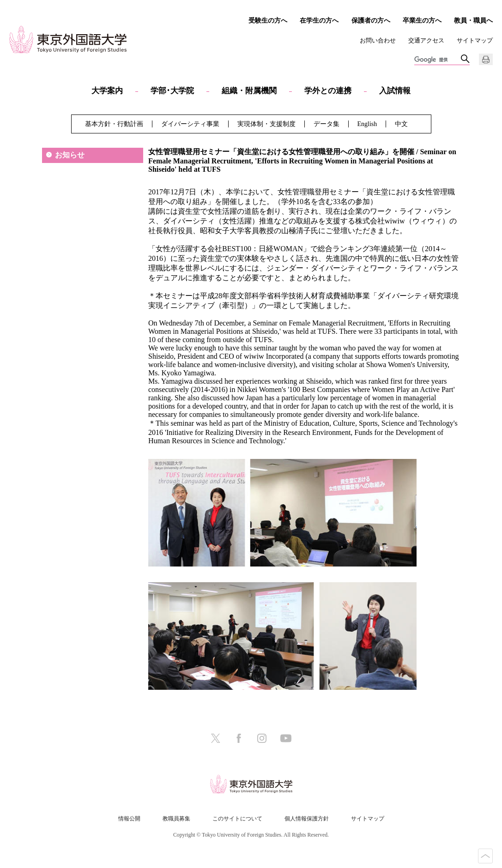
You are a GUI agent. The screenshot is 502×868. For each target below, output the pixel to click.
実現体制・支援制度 (266, 124)
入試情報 (395, 91)
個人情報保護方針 (307, 819)
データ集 (327, 124)
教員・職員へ (473, 20)
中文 (401, 124)
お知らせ (70, 155)
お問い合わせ (378, 40)
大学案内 (107, 91)
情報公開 (129, 819)
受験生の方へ (268, 20)
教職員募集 (176, 819)
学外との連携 (328, 91)
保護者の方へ (371, 20)
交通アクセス (426, 40)
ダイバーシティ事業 (190, 124)
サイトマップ (475, 40)
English (367, 124)
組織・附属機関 (249, 91)
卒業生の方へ (422, 20)
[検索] (437, 60)
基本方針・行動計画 (114, 124)
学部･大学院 (172, 91)
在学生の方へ (319, 20)
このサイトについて (237, 819)
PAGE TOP (485, 856)
